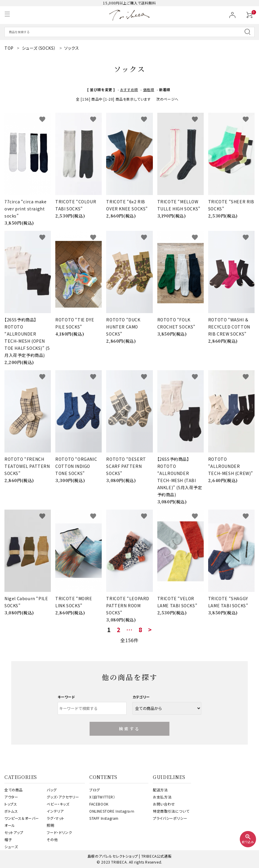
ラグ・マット (56, 818)
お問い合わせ (164, 804)
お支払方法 (162, 797)
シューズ (11, 847)
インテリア (55, 811)
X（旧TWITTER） (102, 797)
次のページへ (167, 99)
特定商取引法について (171, 811)
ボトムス (11, 811)
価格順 (149, 90)
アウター (11, 797)
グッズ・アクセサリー (63, 797)
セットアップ (14, 832)
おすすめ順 (129, 90)
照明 (50, 825)
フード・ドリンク (59, 832)
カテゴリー (141, 697)
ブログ (95, 790)
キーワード (67, 697)
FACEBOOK (99, 804)
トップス (11, 804)
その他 (52, 839)
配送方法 (160, 790)
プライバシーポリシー (170, 818)
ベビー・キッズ (58, 804)
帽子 (8, 839)
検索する (130, 729)
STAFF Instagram (104, 818)
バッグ (52, 790)
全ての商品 (14, 790)
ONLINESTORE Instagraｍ (112, 811)
